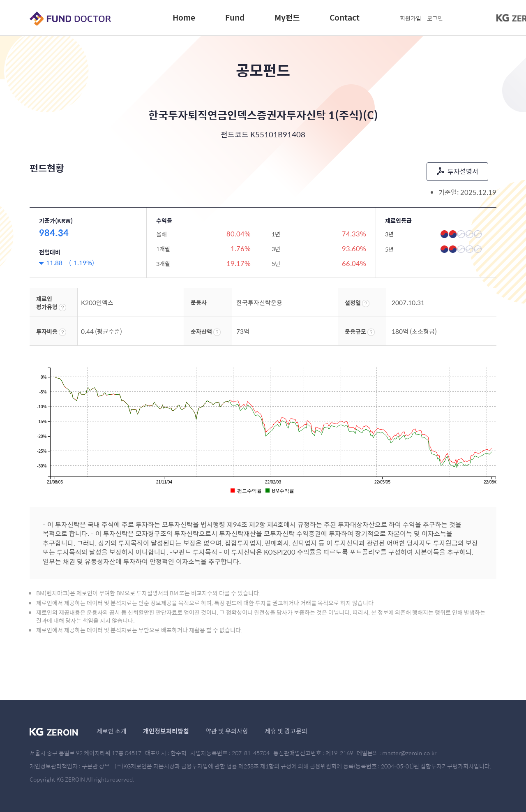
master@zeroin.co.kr (409, 753)
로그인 (435, 18)
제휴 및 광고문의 (286, 731)
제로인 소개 (112, 731)
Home (184, 17)
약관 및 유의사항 (227, 731)
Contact (345, 17)
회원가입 (411, 18)
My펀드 (287, 17)
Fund (235, 17)
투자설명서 (458, 171)
